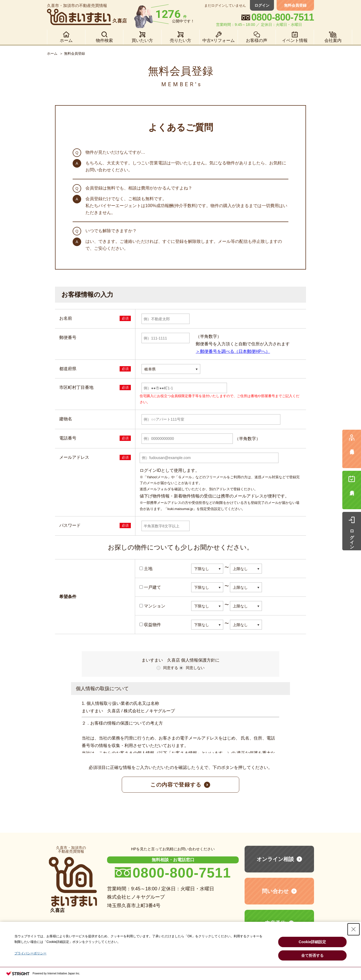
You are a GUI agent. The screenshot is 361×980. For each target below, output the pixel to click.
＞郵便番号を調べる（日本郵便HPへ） (233, 351)
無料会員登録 (295, 5)
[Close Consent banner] (354, 929)
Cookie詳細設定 (313, 942)
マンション (152, 606)
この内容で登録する (176, 785)
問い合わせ (275, 891)
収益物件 (150, 625)
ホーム (52, 54)
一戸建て (150, 587)
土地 (146, 569)
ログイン (262, 5)
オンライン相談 (275, 859)
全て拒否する (312, 955)
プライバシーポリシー (30, 953)
